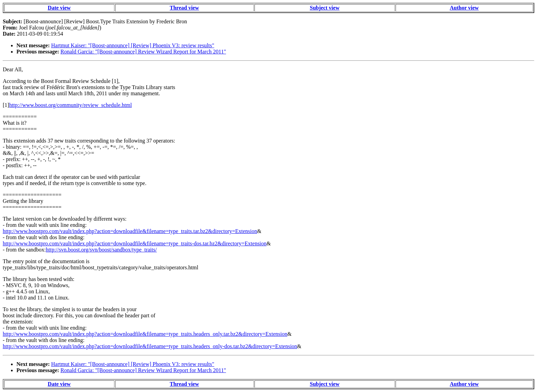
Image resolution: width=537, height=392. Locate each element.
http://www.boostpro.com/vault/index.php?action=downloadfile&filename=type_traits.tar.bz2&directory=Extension (130, 231)
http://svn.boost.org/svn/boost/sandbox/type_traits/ (101, 250)
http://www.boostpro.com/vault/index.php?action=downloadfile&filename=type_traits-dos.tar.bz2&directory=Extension (135, 243)
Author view (464, 8)
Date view (59, 8)
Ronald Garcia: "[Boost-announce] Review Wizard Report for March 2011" (143, 52)
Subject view (325, 8)
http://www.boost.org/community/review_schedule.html (71, 105)
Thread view (184, 8)
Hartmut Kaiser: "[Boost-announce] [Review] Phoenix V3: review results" (133, 45)
